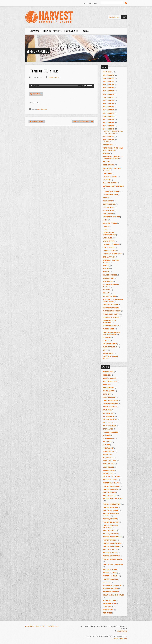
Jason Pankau (109, 438)
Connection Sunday (111, 191)
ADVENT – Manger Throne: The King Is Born (114, 132)
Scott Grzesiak (109, 600)
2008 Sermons (108, 78)
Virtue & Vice (108, 353)
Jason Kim (107, 435)
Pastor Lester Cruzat (112, 537)
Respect (106, 293)
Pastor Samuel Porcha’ (113, 559)
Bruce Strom (108, 388)
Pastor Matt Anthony (113, 543)
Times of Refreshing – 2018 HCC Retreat (112, 333)
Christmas (107, 173)
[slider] (59, 86)
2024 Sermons (108, 129)
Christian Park (109, 397)
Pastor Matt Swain (111, 546)
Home (85, 3)
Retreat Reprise (109, 296)
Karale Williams (110, 461)
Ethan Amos (108, 429)
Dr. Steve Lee (108, 423)
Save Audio (36, 94)
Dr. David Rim (108, 413)
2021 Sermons (108, 119)
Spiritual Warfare (110, 305)
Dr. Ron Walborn (110, 419)
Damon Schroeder (110, 404)
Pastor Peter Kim (110, 553)
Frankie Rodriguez (110, 432)
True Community (110, 344)
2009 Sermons (108, 81)
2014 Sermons (108, 97)
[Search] (112, 3)
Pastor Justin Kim (110, 534)
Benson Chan (108, 372)
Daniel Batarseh (110, 407)
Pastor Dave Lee (55, 77)
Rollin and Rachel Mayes (113, 595)
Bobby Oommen (109, 378)
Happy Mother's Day (111, 217)
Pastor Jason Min (110, 507)
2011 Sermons (108, 88)
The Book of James (111, 314)
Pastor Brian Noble (111, 486)
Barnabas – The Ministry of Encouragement (113, 158)
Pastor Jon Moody (111, 522)
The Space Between (111, 326)
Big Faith (107, 162)
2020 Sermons (108, 116)
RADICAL (106, 272)
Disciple (106, 198)
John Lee (106, 445)
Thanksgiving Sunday (112, 311)
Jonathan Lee (109, 451)
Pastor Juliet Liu (110, 530)
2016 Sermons (108, 104)
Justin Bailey (108, 457)
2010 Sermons (108, 85)
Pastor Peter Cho (110, 549)
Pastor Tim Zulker (111, 576)
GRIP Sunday (108, 214)
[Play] (32, 86)
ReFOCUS (106, 290)
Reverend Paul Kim (110, 589)
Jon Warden (108, 448)
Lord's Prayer (109, 247)
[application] (61, 86)
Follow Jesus (108, 207)
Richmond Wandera (111, 592)
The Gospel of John (111, 317)
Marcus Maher (109, 470)
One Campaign (109, 257)
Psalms (106, 269)
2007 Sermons (42, 109)
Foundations (108, 210)
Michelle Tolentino (111, 476)
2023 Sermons (108, 126)
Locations (41, 626)
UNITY (105, 350)
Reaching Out (109, 278)
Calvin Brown (109, 391)
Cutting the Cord (110, 195)
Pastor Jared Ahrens (112, 504)
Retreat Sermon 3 (37, 121)
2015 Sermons (108, 100)
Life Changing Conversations (109, 234)
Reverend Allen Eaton (112, 585)
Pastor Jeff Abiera (111, 510)
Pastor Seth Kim (110, 570)
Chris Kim (107, 394)
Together (107, 337)
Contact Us (93, 3)
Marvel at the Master (112, 254)
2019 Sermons (108, 113)
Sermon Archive (38, 51)
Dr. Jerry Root (109, 416)
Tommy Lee (107, 613)
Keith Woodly (109, 464)
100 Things (107, 72)
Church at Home (110, 177)
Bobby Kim (107, 375)
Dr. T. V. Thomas (110, 426)
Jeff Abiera (107, 442)
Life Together (109, 241)
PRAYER (106, 265)
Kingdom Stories (110, 223)
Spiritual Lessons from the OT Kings (113, 300)
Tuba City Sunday (110, 347)
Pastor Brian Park (111, 489)
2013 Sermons (108, 94)
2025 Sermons (108, 136)
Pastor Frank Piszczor (113, 499)
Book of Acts (109, 165)
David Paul (107, 410)
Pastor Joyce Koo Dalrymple (110, 526)
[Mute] (85, 86)
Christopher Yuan (110, 400)
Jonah (105, 220)
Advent (106, 153)
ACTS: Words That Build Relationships (113, 149)
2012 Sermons (108, 91)
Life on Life (107, 238)
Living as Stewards (111, 244)
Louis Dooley (108, 467)
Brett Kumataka (110, 381)
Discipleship (108, 201)
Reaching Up (108, 281)
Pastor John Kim (110, 519)
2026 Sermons (108, 140)
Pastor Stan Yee (110, 573)
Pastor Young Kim (110, 579)
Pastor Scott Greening (113, 564)
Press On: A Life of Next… (83, 121)
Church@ (107, 180)
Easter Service (109, 204)
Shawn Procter (109, 603)
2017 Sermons (108, 107)
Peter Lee (107, 582)
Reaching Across (110, 275)
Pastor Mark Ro (110, 540)
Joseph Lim (107, 454)
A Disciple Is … (109, 145)
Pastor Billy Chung (111, 483)
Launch (106, 226)
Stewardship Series (111, 308)
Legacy (106, 229)
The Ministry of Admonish (109, 321)
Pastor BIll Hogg (110, 480)
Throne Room (109, 329)
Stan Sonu (107, 607)
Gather (107, 142)
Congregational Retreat (113, 186)
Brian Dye (107, 385)
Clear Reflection (110, 183)
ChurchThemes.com (120, 639)
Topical (106, 340)
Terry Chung (108, 610)
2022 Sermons (108, 123)
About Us (29, 626)
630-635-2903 (122, 631)
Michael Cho (108, 473)
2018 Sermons (108, 110)
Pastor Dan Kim (109, 492)
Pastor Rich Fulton (111, 556)
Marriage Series (109, 251)
